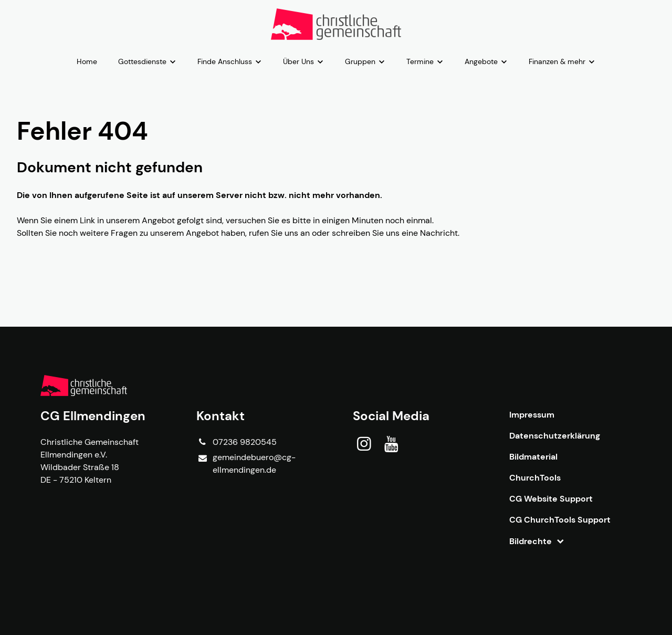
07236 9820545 (236, 442)
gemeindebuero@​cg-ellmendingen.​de (246, 464)
